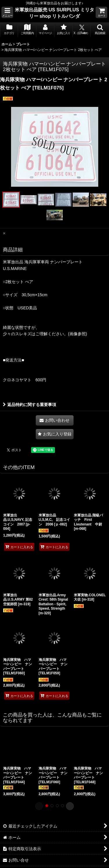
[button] (7, 12)
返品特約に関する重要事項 (30, 405)
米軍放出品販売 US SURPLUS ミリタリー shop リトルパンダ (55, 13)
